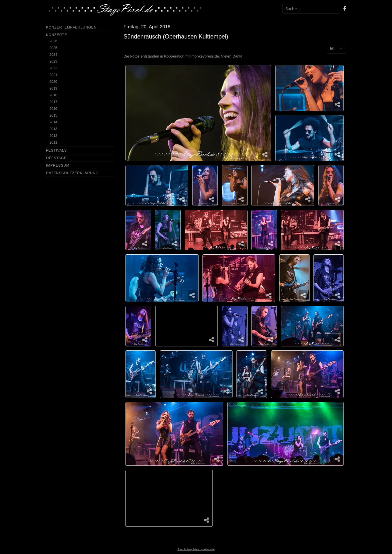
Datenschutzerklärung (72, 173)
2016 (53, 109)
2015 (53, 115)
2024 (53, 55)
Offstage (56, 158)
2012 (53, 136)
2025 (53, 48)
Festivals (56, 150)
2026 (53, 41)
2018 (53, 95)
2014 (53, 122)
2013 (53, 129)
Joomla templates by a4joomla (196, 549)
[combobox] (311, 9)
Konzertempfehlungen (71, 27)
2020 (53, 82)
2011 (53, 142)
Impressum (58, 165)
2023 (53, 61)
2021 (53, 75)
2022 (53, 68)
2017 (53, 102)
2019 (53, 88)
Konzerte (56, 35)
